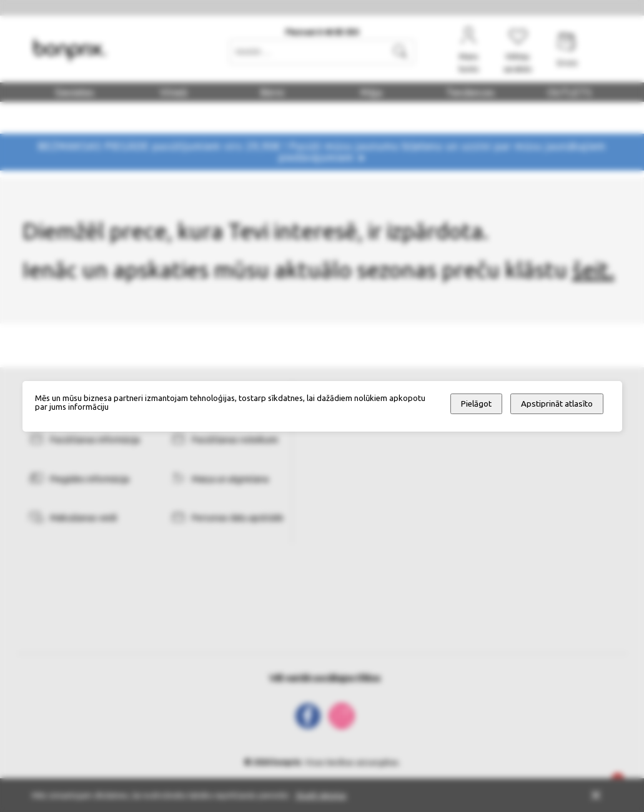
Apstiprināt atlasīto (557, 404)
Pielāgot (476, 404)
